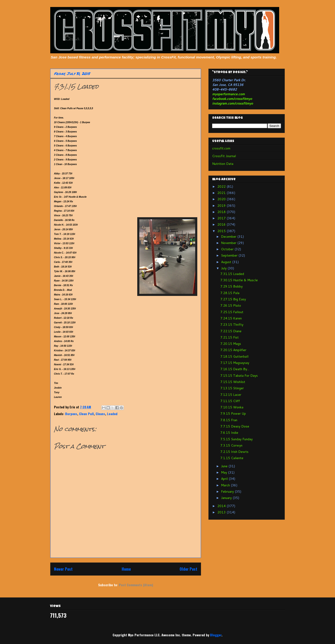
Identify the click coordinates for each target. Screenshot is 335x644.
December (229, 237)
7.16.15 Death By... (235, 369)
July (224, 268)
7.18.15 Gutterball (234, 356)
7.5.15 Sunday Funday (236, 439)
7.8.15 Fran (229, 420)
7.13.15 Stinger (232, 388)
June (225, 466)
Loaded (112, 414)
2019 (222, 206)
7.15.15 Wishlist (233, 382)
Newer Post (63, 569)
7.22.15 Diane (231, 331)
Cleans (100, 414)
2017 (222, 218)
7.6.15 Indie (229, 433)
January (227, 498)
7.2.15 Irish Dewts (234, 452)
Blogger (216, 635)
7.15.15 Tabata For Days (239, 376)
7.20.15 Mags (231, 344)
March (226, 485)
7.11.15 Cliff (230, 401)
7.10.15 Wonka (232, 407)
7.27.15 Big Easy (233, 299)
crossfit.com (221, 148)
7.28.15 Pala (230, 293)
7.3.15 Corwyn (231, 445)
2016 (222, 224)
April (225, 479)
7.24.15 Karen (231, 318)
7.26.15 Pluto (231, 305)
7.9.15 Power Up (233, 414)
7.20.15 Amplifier (233, 350)
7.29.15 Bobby (231, 286)
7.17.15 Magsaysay (235, 363)
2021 (222, 193)
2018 (222, 212)
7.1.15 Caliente (232, 458)
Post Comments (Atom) (136, 585)
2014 (222, 506)
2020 (222, 199)
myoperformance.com (228, 94)
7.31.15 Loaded (232, 274)
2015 (222, 231)
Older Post (188, 569)
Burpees (71, 414)
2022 (222, 186)
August (227, 262)
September (230, 255)
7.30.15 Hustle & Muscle (239, 280)
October (228, 249)
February (228, 491)
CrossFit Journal (224, 156)
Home (126, 569)
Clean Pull (86, 414)
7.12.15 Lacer (231, 395)
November (229, 243)
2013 (222, 512)
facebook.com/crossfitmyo (232, 99)
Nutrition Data (223, 164)
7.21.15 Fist (229, 337)
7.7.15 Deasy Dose (235, 426)
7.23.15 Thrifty (232, 325)
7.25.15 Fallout (232, 312)
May (224, 472)
